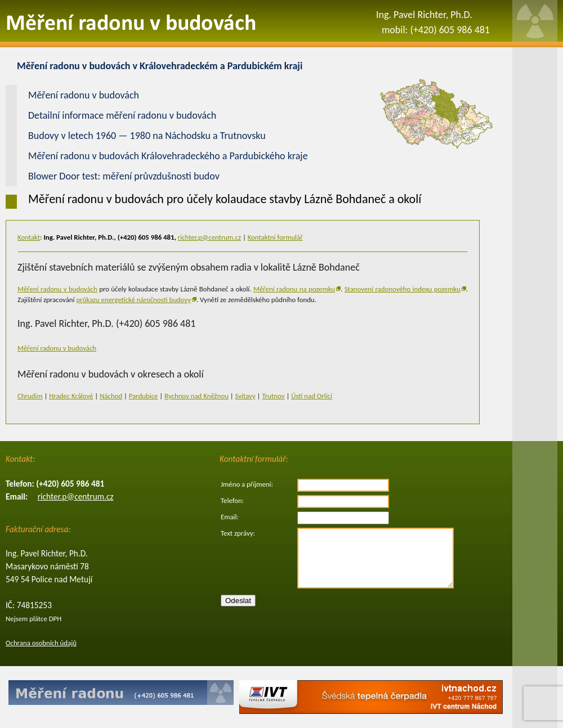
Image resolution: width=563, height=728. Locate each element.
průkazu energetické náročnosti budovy (133, 300)
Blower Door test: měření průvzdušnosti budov (124, 176)
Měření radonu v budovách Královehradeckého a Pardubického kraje (168, 156)
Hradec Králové (71, 396)
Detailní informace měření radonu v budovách (122, 115)
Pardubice (144, 396)
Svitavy (245, 396)
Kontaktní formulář (275, 237)
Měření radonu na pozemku (294, 289)
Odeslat (238, 601)
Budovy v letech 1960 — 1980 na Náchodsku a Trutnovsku (147, 136)
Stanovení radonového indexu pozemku (403, 289)
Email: (230, 517)
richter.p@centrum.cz (209, 237)
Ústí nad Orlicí (312, 396)
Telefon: (232, 500)
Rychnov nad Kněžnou (196, 396)
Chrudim (30, 396)
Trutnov (273, 396)
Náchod (111, 396)
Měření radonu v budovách (57, 289)
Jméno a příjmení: (247, 484)
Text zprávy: (238, 533)
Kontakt (29, 237)
